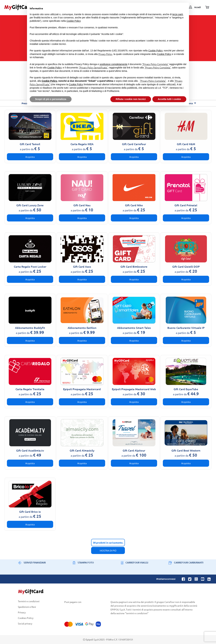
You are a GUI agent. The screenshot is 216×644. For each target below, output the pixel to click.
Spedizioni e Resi (27, 607)
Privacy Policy (105, 54)
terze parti (178, 14)
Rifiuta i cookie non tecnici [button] (131, 99)
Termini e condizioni (29, 601)
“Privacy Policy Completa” (155, 64)
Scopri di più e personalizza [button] (51, 99)
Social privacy (25, 624)
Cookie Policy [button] (74, 21)
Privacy (22, 612)
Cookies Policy (26, 618)
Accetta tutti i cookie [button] (169, 99)
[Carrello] (207, 7)
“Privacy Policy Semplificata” (93, 67)
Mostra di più (108, 550)
